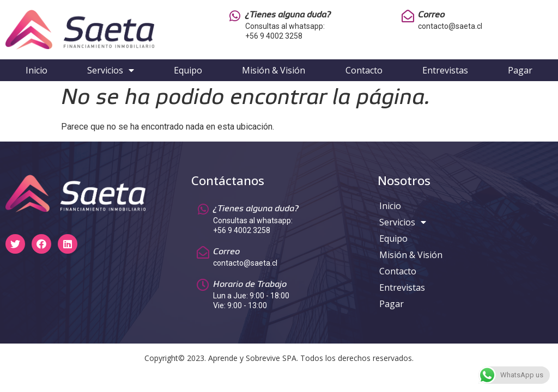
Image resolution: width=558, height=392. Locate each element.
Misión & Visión (274, 70)
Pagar (520, 70)
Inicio (37, 70)
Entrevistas (445, 70)
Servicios (111, 70)
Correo (431, 15)
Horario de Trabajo (250, 284)
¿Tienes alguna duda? (288, 15)
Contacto (364, 70)
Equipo (188, 70)
